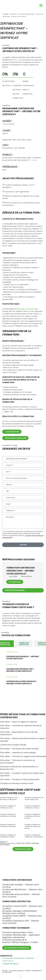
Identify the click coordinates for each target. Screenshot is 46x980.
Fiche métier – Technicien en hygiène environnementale (23, 756)
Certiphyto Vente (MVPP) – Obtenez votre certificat (22, 917)
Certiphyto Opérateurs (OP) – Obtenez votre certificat (21, 922)
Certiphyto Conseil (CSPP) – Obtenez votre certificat (22, 907)
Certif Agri (5, 14)
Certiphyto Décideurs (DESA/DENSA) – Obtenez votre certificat (20, 912)
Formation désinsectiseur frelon (18, 932)
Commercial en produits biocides (13, 745)
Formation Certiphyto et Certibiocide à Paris (8, 807)
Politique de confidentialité (11, 976)
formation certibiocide (26, 309)
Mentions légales (28, 976)
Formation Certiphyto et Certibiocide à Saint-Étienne (34, 836)
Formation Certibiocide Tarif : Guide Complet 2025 (34, 798)
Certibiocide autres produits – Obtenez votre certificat (21, 895)
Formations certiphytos (16, 901)
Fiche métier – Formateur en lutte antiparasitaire (20, 779)
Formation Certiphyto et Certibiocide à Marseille (8, 825)
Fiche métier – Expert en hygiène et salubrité (18, 722)
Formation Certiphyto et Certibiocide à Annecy (33, 807)
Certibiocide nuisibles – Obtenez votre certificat (21, 886)
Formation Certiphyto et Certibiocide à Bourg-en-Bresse (33, 826)
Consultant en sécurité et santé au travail (17, 783)
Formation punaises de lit (14, 940)
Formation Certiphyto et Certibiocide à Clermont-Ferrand (33, 816)
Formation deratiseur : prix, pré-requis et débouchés (9, 798)
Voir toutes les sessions (15, 590)
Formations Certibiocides (26, 14)
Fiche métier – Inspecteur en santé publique (18, 753)
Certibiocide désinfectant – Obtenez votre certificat (22, 891)
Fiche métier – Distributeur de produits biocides (19, 749)
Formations (13, 14)
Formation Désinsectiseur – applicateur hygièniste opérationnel (21, 936)
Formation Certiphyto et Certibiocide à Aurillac (8, 836)
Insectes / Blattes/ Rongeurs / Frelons (20, 942)
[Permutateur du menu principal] (41, 5)
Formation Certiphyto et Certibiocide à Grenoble (8, 815)
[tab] (24, 644)
